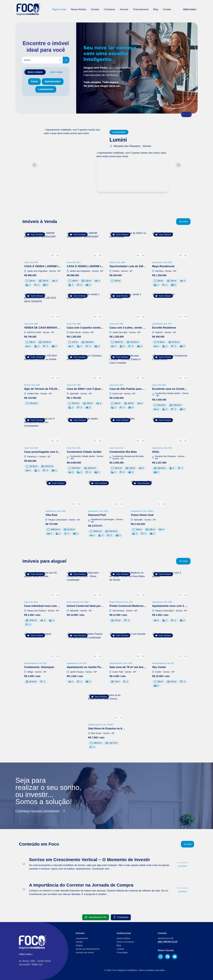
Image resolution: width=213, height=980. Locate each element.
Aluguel (79, 945)
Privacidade (122, 952)
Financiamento (141, 9)
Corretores (109, 9)
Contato (167, 9)
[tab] (35, 72)
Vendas (79, 942)
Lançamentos (82, 938)
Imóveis (95, 9)
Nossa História (79, 9)
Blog (156, 9)
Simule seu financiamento (88, 949)
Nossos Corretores (125, 942)
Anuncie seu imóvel (85, 952)
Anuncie (124, 9)
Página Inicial (59, 9)
